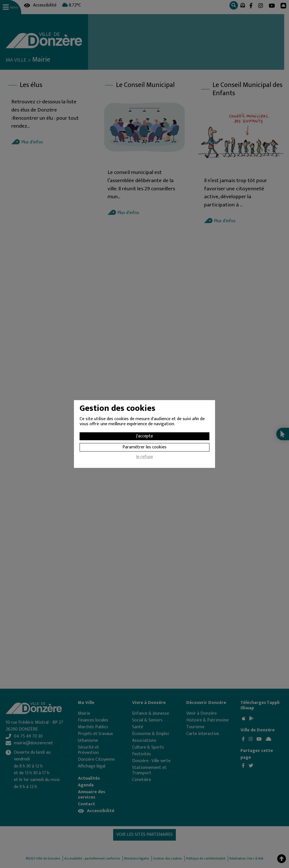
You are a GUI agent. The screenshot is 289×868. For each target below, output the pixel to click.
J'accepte (144, 436)
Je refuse (144, 457)
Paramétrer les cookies (144, 447)
